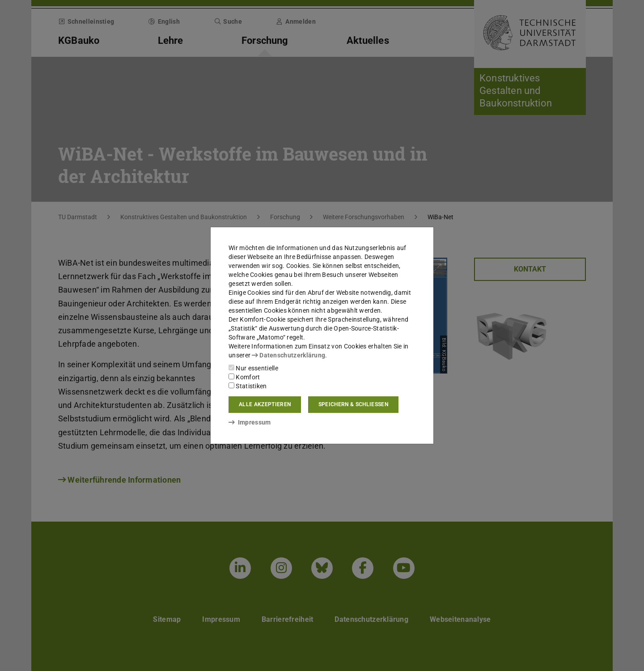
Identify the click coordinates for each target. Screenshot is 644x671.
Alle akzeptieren (265, 404)
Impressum (250, 422)
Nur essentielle (253, 368)
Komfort (244, 377)
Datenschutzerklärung (288, 355)
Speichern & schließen (353, 404)
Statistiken (248, 386)
